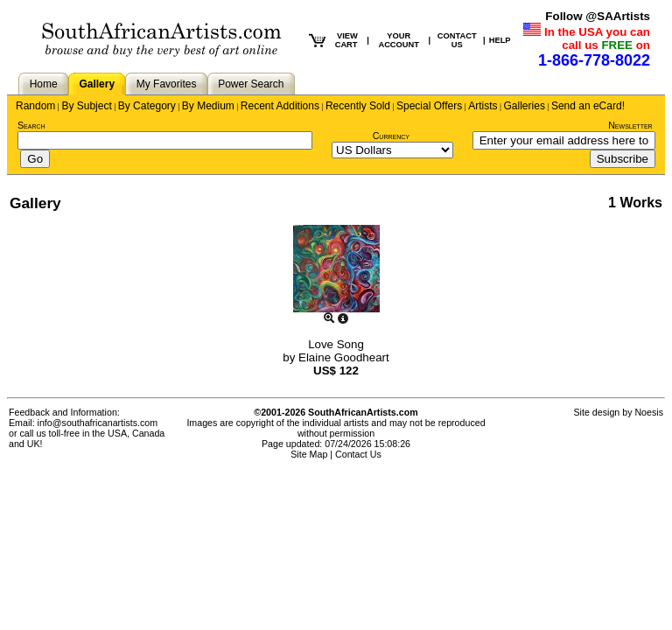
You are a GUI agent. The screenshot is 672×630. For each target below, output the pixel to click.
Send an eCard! (588, 106)
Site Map (309, 454)
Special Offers (429, 106)
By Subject (86, 106)
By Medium (208, 106)
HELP (500, 40)
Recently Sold (358, 106)
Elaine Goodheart (344, 357)
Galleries (525, 106)
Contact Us (358, 454)
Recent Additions (280, 106)
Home (44, 84)
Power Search (251, 84)
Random (35, 106)
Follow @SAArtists (598, 16)
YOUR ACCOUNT (399, 40)
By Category (147, 106)
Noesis (649, 412)
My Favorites (167, 84)
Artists (483, 106)
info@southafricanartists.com (98, 423)
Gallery (97, 84)
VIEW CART (346, 40)
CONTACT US (457, 40)
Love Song (336, 344)
